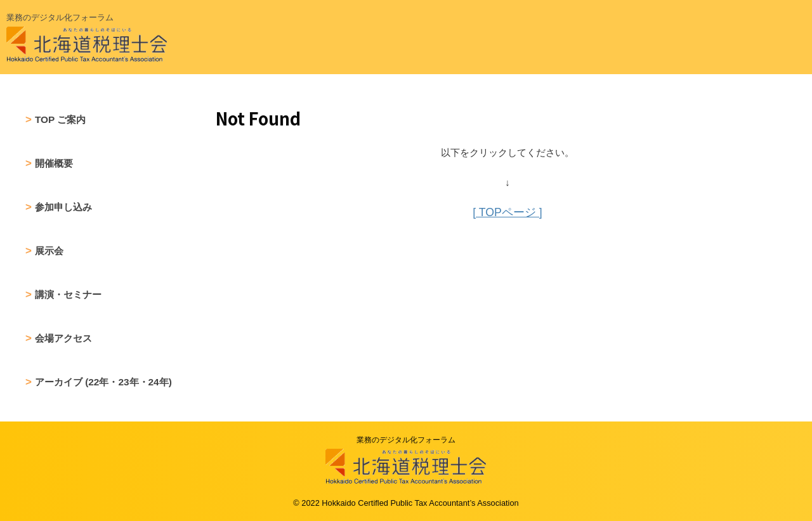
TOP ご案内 (60, 119)
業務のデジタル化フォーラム (406, 440)
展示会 (49, 251)
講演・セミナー (68, 294)
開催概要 (54, 163)
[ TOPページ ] (507, 212)
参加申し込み (63, 207)
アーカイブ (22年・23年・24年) (103, 382)
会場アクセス (63, 338)
